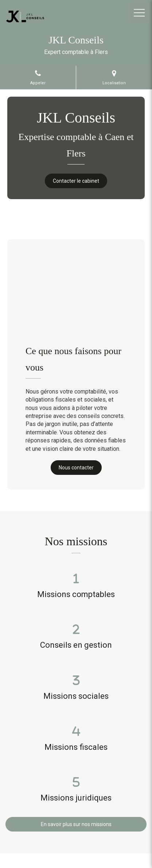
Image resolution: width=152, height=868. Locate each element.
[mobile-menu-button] (139, 13)
